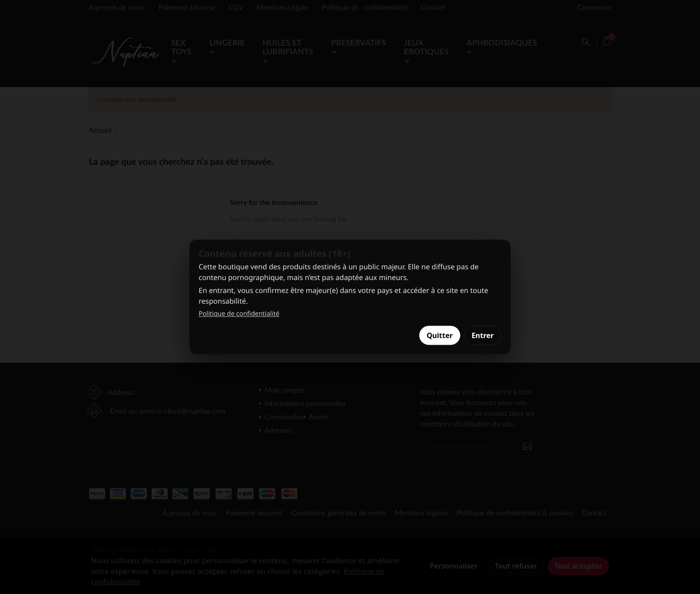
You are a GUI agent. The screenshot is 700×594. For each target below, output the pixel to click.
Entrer (483, 335)
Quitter (440, 335)
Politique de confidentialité (239, 314)
